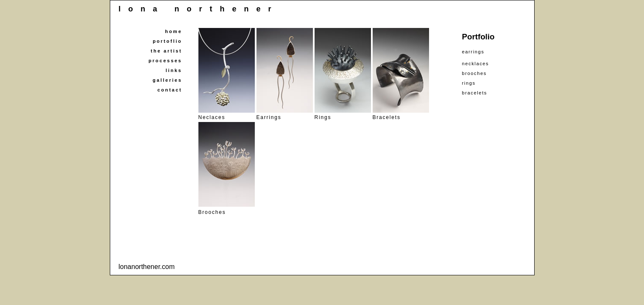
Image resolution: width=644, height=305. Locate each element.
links (174, 70)
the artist (167, 51)
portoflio (167, 41)
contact (170, 90)
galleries (167, 80)
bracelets (475, 93)
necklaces (476, 64)
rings (469, 83)
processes (165, 61)
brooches (474, 73)
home (173, 31)
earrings (473, 52)
